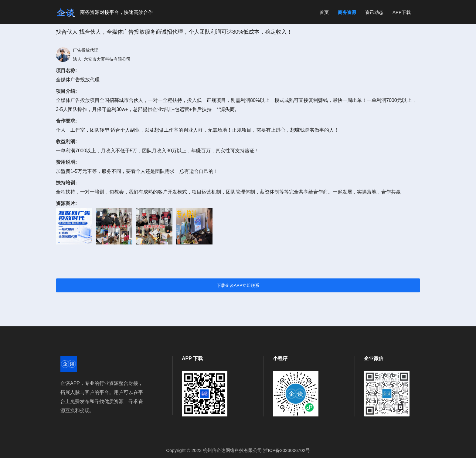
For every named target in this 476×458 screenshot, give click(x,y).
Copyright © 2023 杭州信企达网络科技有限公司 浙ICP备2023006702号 (238, 450)
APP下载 (402, 12)
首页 (324, 12)
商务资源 (347, 12)
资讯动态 (374, 12)
